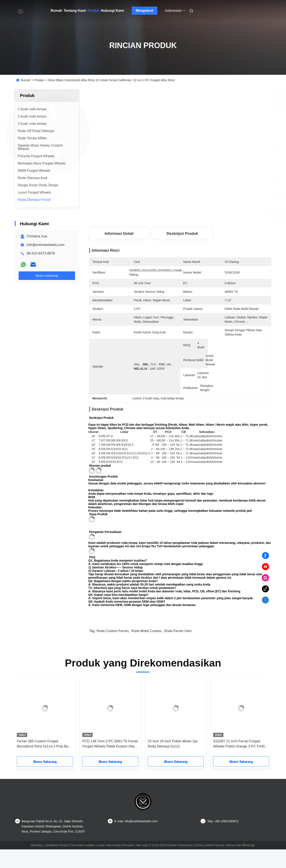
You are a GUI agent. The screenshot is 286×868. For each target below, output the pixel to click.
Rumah (56, 11)
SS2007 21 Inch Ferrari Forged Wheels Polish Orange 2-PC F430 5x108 (239, 744)
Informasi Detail (119, 234)
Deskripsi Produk (182, 234)
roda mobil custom (146, 631)
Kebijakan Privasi (57, 845)
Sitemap (36, 845)
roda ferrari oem (178, 631)
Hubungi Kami (112, 11)
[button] (23, 718)
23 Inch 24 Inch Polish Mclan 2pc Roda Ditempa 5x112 (173, 744)
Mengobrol (144, 11)
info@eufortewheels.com (46, 245)
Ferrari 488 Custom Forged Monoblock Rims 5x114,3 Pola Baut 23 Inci (44, 744)
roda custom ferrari (113, 631)
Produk (93, 11)
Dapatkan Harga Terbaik (204, 214)
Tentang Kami (75, 11)
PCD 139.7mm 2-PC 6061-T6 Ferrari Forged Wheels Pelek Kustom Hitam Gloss (110, 744)
